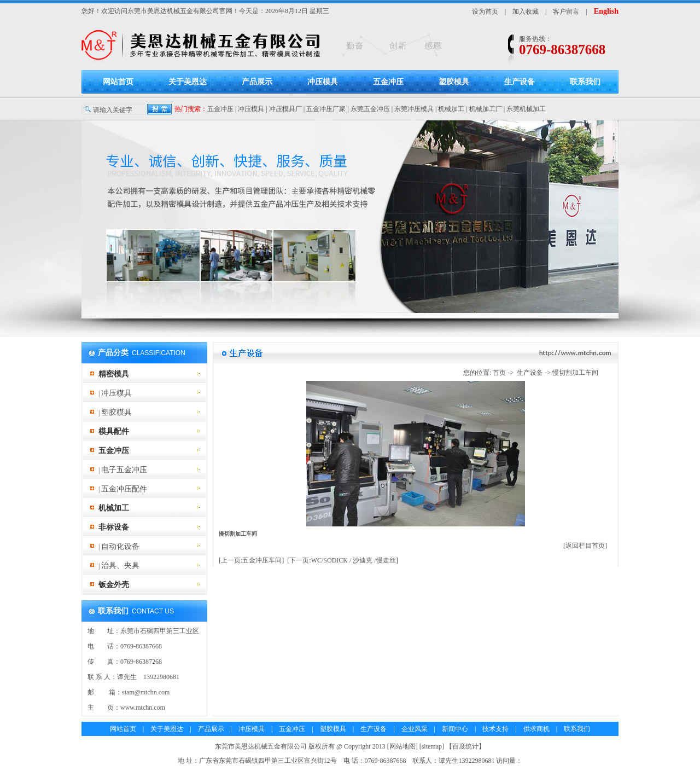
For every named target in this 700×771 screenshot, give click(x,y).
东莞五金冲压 (370, 109)
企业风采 (415, 729)
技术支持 (495, 729)
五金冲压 (388, 82)
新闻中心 (455, 729)
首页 (499, 373)
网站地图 (402, 746)
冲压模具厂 (285, 109)
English (606, 11)
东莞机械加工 (526, 109)
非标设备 (114, 527)
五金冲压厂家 (326, 109)
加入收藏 (526, 11)
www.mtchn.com (143, 708)
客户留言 (566, 11)
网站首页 (118, 82)
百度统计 (465, 746)
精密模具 (114, 374)
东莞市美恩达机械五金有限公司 (173, 11)
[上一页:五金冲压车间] (251, 560)
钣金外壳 (114, 585)
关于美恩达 (188, 82)
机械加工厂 (486, 109)
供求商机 (536, 729)
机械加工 (451, 109)
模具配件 (114, 431)
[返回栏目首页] (585, 546)
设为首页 (485, 11)
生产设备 (520, 82)
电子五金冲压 (124, 470)
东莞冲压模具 (414, 109)
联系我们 (585, 82)
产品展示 (257, 82)
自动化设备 (120, 546)
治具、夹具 (120, 566)
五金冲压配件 (124, 489)
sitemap (432, 746)
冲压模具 (323, 82)
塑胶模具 (454, 82)
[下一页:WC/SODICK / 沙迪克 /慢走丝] (342, 560)
